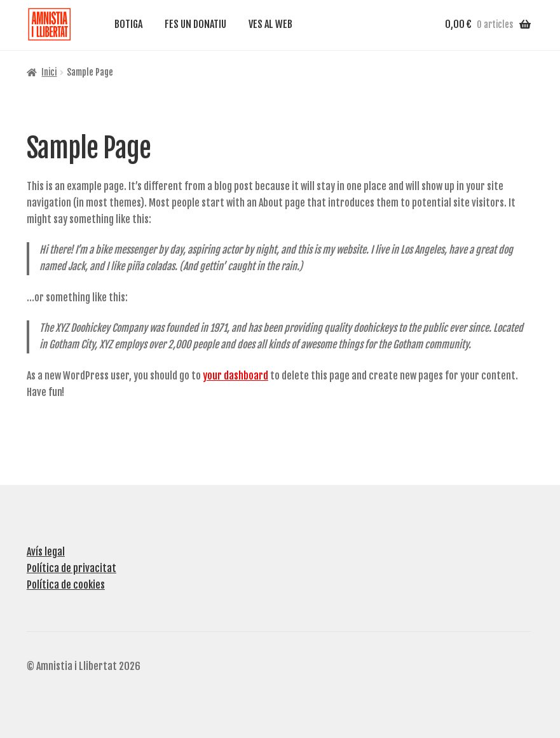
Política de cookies (66, 584)
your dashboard (236, 374)
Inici (49, 71)
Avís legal (46, 551)
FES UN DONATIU (195, 24)
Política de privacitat (72, 567)
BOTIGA (128, 24)
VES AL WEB (270, 24)
